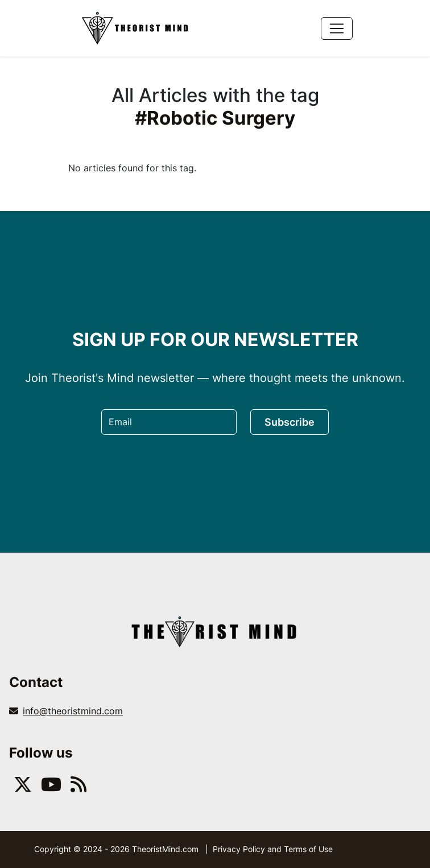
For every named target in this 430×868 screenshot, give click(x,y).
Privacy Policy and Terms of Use (273, 849)
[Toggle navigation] (337, 28)
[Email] (169, 422)
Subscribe (290, 422)
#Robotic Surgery (215, 118)
